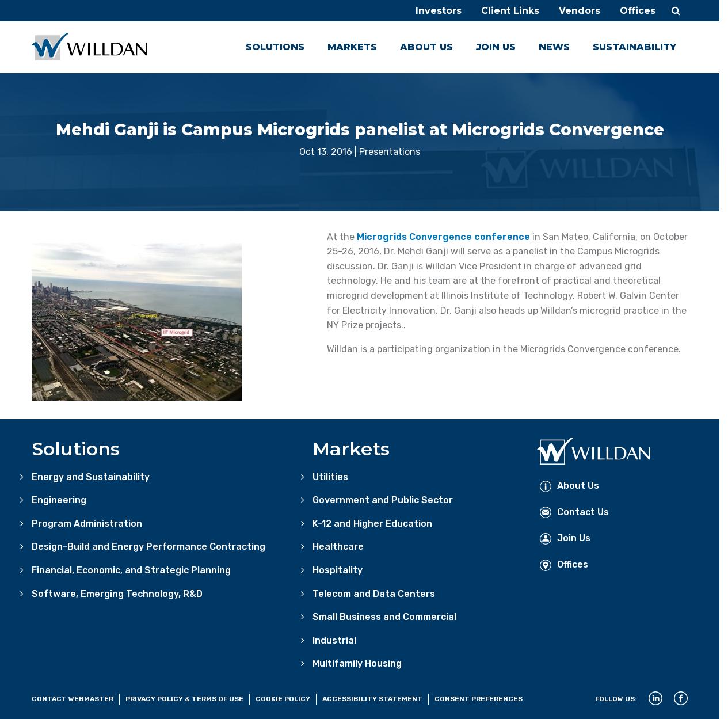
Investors (439, 11)
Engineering (59, 500)
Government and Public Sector (383, 500)
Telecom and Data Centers (374, 594)
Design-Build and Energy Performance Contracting (148, 547)
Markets (352, 47)
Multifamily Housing (357, 663)
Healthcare (338, 547)
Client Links (510, 11)
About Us (426, 47)
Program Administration (87, 524)
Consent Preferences (479, 699)
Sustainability (634, 47)
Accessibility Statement (372, 699)
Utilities (330, 477)
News (554, 47)
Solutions (275, 47)
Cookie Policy (283, 699)
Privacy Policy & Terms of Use (184, 699)
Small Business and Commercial (384, 617)
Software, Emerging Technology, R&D (117, 594)
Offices (638, 11)
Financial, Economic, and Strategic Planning (131, 570)
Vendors (580, 11)
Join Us (496, 47)
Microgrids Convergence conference (443, 237)
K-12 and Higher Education (372, 524)
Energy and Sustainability (91, 477)
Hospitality (338, 570)
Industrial (334, 640)
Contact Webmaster (73, 699)
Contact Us (574, 512)
